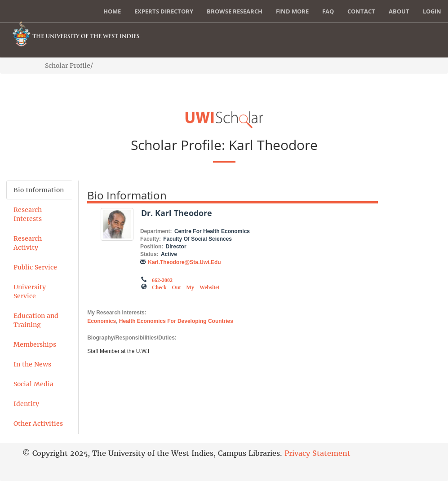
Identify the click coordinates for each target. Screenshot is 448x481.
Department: (156, 231)
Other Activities (38, 424)
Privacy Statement (317, 453)
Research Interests (28, 214)
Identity (26, 404)
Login (432, 11)
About (399, 11)
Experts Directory (164, 11)
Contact (361, 11)
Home (112, 11)
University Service (30, 291)
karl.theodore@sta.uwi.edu (184, 262)
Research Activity (28, 243)
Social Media (33, 384)
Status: (149, 254)
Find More (292, 11)
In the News (32, 364)
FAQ (328, 11)
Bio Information (39, 190)
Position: (152, 247)
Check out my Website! (186, 287)
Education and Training (36, 320)
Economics (102, 321)
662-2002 (162, 279)
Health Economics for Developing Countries (176, 321)
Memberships (35, 344)
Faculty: (151, 239)
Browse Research (235, 11)
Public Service (35, 267)
